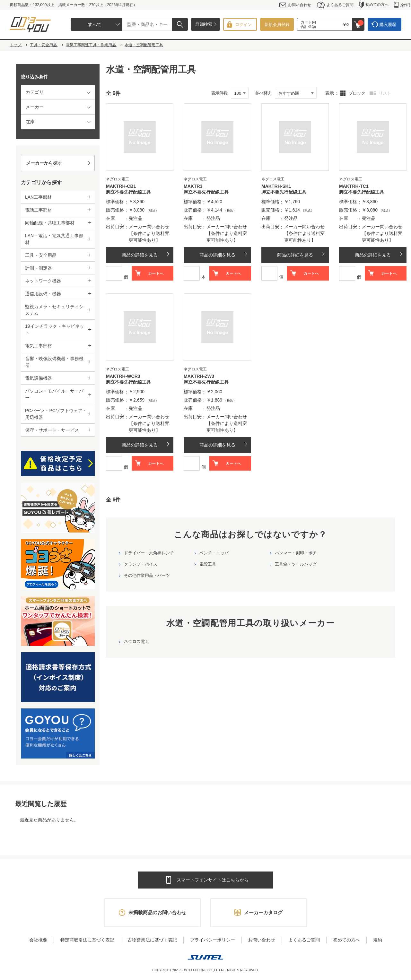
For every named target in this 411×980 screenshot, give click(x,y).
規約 (378, 940)
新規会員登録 (277, 25)
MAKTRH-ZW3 (199, 376)
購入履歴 (388, 25)
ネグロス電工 (136, 642)
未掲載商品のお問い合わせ (157, 912)
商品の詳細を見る (140, 255)
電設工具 (208, 564)
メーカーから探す (44, 163)
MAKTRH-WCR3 (123, 376)
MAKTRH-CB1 (121, 186)
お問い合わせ (295, 5)
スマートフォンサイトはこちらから (213, 880)
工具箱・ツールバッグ (296, 564)
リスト (385, 93)
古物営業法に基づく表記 (152, 940)
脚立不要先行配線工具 (128, 192)
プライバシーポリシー (213, 940)
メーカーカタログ (263, 912)
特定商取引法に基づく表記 (87, 940)
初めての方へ (374, 5)
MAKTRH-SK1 (276, 186)
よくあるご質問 (335, 5)
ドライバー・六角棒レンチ (149, 553)
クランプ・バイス (141, 564)
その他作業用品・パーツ (147, 575)
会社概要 (38, 940)
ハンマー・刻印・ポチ (296, 553)
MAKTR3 (193, 186)
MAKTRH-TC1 (354, 186)
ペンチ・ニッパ (214, 553)
